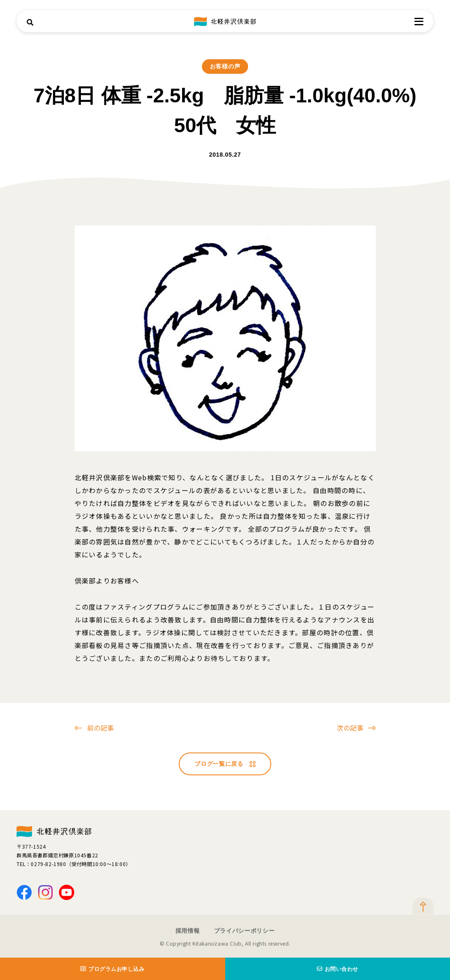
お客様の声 (225, 66)
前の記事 (94, 728)
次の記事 (356, 728)
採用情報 (188, 931)
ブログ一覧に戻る (225, 764)
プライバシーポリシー (244, 931)
